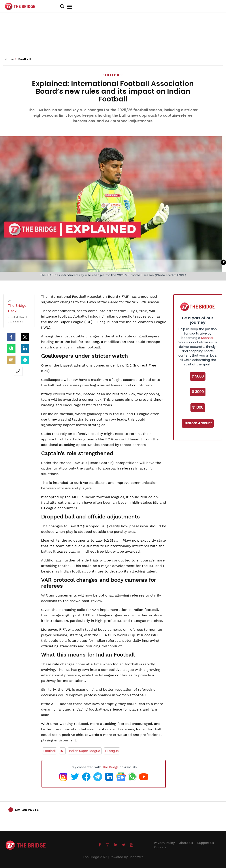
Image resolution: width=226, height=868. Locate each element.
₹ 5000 (198, 376)
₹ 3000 (198, 392)
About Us (186, 843)
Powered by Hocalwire (127, 857)
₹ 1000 (198, 407)
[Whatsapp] (11, 348)
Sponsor (207, 338)
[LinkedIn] (25, 348)
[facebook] (11, 337)
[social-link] (18, 371)
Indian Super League (85, 751)
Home (10, 59)
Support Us (206, 843)
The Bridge (110, 767)
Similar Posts (27, 810)
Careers (160, 847)
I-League (112, 751)
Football (113, 75)
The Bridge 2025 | (96, 857)
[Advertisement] (113, 40)
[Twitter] (25, 337)
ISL (62, 751)
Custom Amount (198, 423)
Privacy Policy (164, 843)
